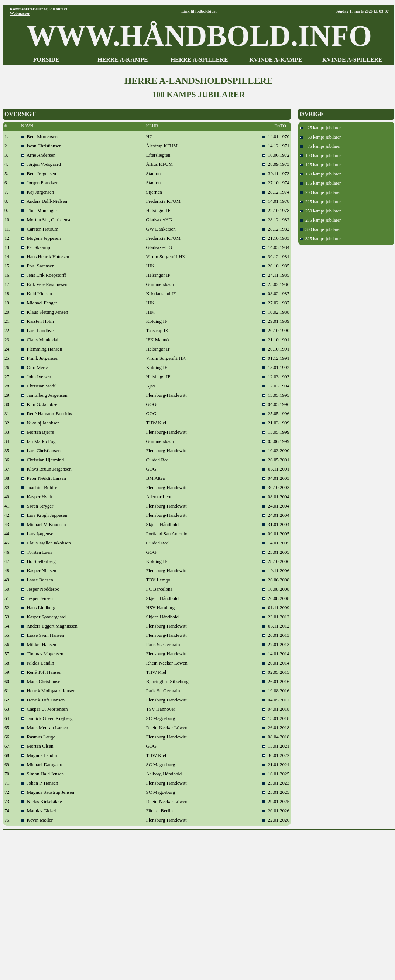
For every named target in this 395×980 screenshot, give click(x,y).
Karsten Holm (37, 321)
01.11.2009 (276, 607)
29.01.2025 (276, 801)
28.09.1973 (276, 164)
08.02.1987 (276, 293)
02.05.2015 (276, 672)
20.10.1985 (276, 266)
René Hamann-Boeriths (47, 414)
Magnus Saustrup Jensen (48, 792)
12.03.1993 (276, 377)
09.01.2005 (276, 534)
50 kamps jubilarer (320, 137)
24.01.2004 (276, 506)
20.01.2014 (276, 663)
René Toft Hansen (41, 672)
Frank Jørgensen (40, 358)
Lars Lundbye (37, 330)
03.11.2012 (276, 626)
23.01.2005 (276, 552)
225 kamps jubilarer (320, 202)
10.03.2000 (276, 450)
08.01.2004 (276, 497)
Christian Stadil (39, 386)
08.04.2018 (276, 737)
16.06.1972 (276, 155)
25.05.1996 (276, 414)
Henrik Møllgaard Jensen (48, 691)
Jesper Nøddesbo (40, 589)
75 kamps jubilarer (320, 146)
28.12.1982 (276, 220)
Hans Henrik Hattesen (45, 257)
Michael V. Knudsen (44, 524)
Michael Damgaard (42, 764)
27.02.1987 (276, 303)
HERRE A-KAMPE (123, 60)
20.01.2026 (276, 811)
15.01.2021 (279, 746)
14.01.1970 (276, 136)
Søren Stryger (37, 506)
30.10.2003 (276, 487)
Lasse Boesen (37, 580)
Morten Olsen (37, 746)
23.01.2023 (276, 783)
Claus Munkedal (40, 340)
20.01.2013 (276, 635)
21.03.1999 (276, 423)
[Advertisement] (69, 903)
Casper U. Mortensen (44, 709)
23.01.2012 (276, 617)
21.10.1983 (276, 238)
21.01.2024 (276, 764)
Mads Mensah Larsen (44, 728)
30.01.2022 (276, 755)
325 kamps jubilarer (320, 239)
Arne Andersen (38, 155)
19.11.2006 (276, 571)
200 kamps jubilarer (320, 192)
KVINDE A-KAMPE (276, 60)
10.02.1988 (276, 312)
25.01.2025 (276, 792)
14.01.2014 (276, 654)
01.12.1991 (276, 358)
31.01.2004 (276, 524)
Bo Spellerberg (38, 561)
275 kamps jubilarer (320, 220)
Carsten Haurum (40, 229)
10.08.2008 (276, 589)
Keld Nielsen (37, 293)
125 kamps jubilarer (320, 165)
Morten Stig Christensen (47, 220)
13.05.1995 (276, 395)
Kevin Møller (37, 820)
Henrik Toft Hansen (43, 700)
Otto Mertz (35, 367)
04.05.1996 (276, 404)
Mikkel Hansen (39, 644)
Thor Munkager (39, 210)
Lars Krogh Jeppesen (44, 515)
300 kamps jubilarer (320, 229)
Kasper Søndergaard (43, 617)
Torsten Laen (36, 552)
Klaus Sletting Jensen (44, 312)
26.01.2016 (276, 681)
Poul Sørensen (38, 266)
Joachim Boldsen (40, 487)
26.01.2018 (276, 728)
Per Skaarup (36, 247)
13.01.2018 (279, 718)
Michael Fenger (39, 303)
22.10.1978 (276, 210)
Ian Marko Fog (38, 441)
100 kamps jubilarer (320, 156)
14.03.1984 (276, 247)
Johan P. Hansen (39, 783)
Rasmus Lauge (38, 737)
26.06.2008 (276, 580)
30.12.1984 (276, 257)
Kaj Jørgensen (37, 192)
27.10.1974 (276, 183)
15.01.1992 (276, 367)
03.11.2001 (276, 469)
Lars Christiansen (41, 450)
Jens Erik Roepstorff (44, 275)
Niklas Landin (38, 663)
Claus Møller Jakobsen (46, 543)
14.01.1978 (276, 201)
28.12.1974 (276, 192)
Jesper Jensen (37, 598)
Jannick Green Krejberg (47, 718)
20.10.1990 (276, 330)
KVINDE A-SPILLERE (352, 60)
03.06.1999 (276, 441)
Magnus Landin (39, 755)
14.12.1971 (276, 146)
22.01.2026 (276, 820)
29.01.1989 (276, 321)
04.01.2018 (279, 709)
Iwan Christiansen (41, 146)
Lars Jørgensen (38, 534)
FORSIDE (46, 60)
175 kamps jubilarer (320, 183)
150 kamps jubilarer (320, 174)
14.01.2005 (276, 543)
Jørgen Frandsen (40, 183)
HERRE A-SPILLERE (199, 60)
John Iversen (36, 377)
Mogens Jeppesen (41, 238)
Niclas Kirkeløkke (41, 801)
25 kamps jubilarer (320, 128)
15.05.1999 (276, 432)
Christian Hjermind (42, 460)
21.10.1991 (276, 340)
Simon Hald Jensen (42, 774)
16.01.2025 (276, 774)
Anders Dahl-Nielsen (44, 201)
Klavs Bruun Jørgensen (46, 469)
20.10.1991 (276, 349)
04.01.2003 (276, 478)
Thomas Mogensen (42, 654)
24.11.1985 (276, 275)
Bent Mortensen (39, 136)
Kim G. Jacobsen (40, 404)
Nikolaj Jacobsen (40, 423)
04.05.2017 (279, 700)
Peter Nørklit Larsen (44, 478)
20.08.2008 (276, 598)
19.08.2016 (279, 691)
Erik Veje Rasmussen (44, 284)
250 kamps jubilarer (320, 211)
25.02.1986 (276, 284)
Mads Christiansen (42, 681)
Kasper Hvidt (37, 497)
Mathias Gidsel (39, 811)
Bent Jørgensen (39, 173)
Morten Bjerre (38, 432)
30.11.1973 (276, 173)
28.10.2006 (276, 561)
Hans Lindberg (38, 607)
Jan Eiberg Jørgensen (44, 395)
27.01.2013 (276, 644)
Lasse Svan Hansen (43, 635)
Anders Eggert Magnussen (49, 626)
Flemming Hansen (42, 349)
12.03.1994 (276, 386)
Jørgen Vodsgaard (41, 164)
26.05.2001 (276, 460)
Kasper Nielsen (39, 571)
